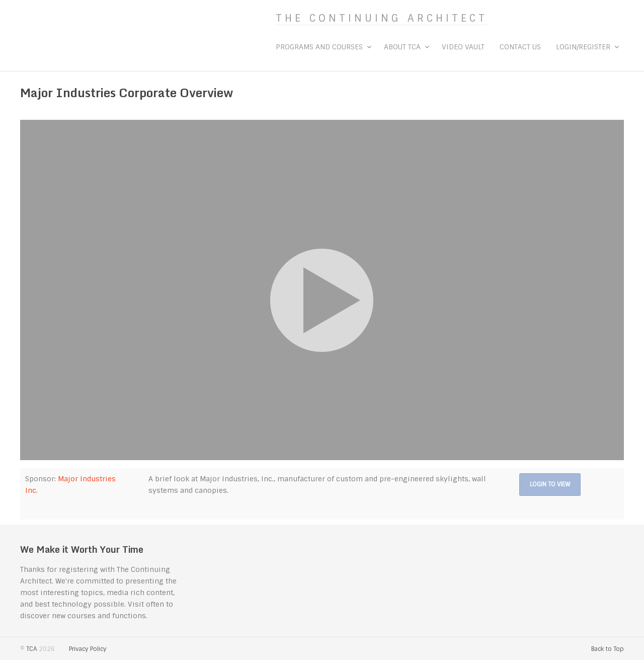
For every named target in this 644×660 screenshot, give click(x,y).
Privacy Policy (88, 649)
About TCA (402, 47)
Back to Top (608, 649)
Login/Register (583, 47)
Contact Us (520, 47)
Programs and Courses (319, 47)
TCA (32, 649)
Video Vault (463, 47)
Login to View (550, 484)
